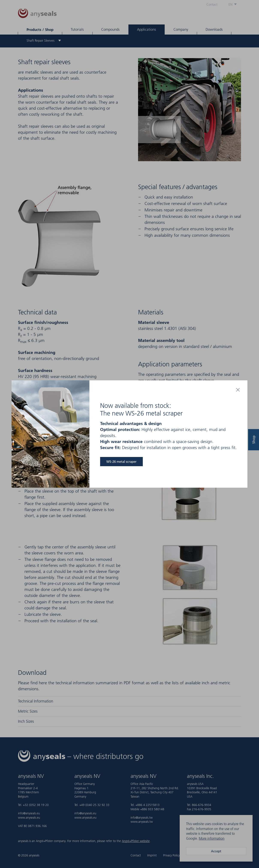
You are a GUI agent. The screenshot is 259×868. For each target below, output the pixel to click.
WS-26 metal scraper (121, 462)
